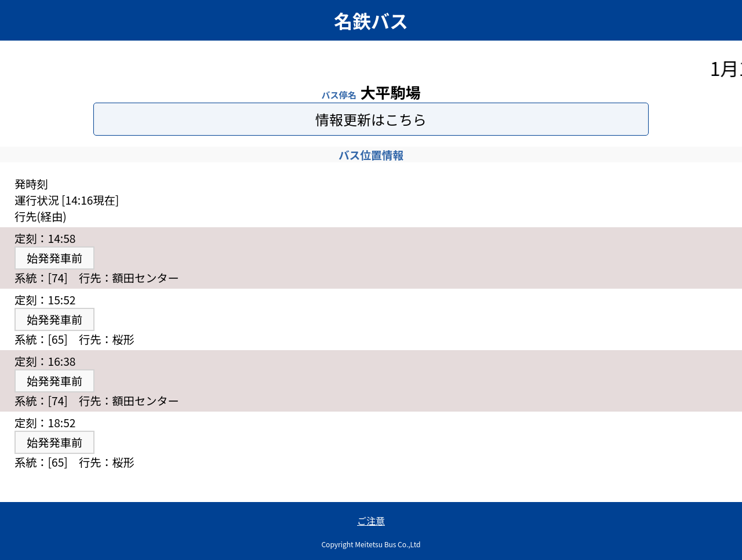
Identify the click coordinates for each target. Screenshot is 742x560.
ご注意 (371, 521)
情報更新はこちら (371, 119)
